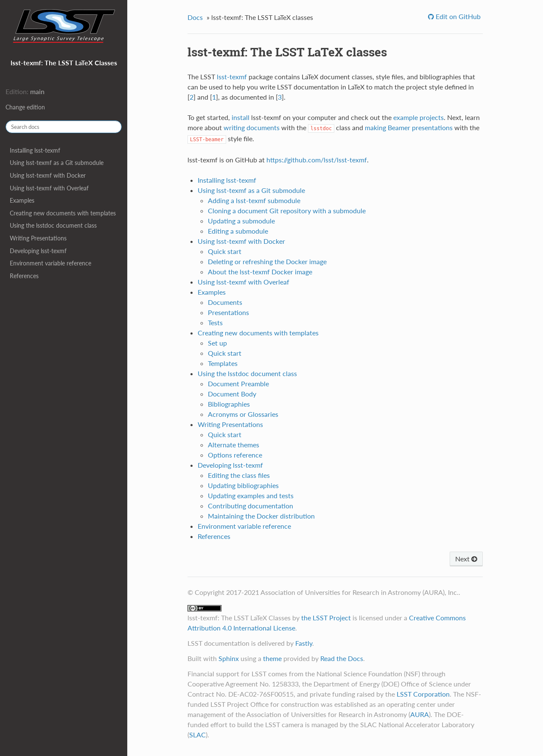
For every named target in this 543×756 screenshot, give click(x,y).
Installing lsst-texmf (35, 150)
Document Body (232, 394)
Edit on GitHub (457, 16)
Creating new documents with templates (63, 213)
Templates (223, 363)
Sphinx (229, 658)
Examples (22, 200)
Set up (217, 343)
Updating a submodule (241, 221)
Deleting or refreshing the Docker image (267, 261)
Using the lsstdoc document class (53, 225)
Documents (225, 302)
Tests (215, 322)
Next (466, 559)
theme (272, 658)
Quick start (225, 251)
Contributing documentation (251, 506)
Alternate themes (234, 445)
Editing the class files (239, 475)
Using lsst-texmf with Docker (48, 175)
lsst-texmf (232, 77)
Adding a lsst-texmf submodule (254, 200)
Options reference (235, 455)
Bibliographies (229, 404)
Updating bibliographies (243, 485)
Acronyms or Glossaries (243, 414)
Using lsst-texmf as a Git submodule (57, 163)
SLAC (197, 735)
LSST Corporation (423, 694)
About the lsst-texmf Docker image (260, 272)
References (24, 276)
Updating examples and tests (251, 495)
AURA (420, 714)
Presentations (228, 312)
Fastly (304, 643)
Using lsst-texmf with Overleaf (49, 188)
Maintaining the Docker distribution (261, 516)
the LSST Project (326, 618)
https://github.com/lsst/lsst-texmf (317, 160)
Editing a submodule (238, 231)
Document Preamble (238, 384)
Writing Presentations (38, 238)
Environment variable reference (50, 263)
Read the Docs (342, 658)
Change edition (25, 107)
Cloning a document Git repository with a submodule (287, 211)
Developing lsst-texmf (38, 251)
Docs (195, 17)
